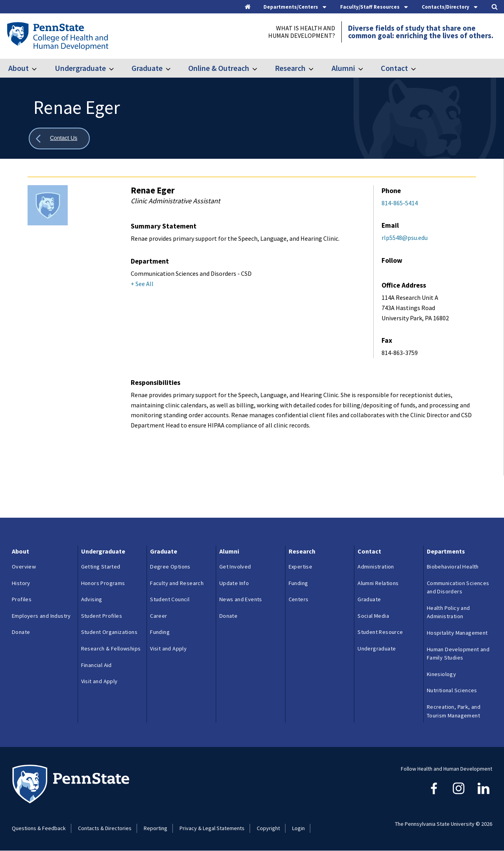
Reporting (156, 828)
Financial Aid (96, 665)
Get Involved (235, 567)
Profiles (22, 599)
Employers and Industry (41, 616)
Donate (21, 632)
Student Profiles (102, 616)
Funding (160, 632)
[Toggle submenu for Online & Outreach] (259, 68)
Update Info (234, 583)
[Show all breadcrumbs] (59, 138)
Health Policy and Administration (448, 612)
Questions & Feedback (39, 828)
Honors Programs (103, 583)
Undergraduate (80, 68)
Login (298, 828)
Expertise (301, 567)
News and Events (241, 599)
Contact (394, 68)
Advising (92, 599)
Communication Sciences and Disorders (458, 587)
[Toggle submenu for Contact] (418, 68)
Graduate (147, 68)
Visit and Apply (99, 681)
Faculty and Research (177, 583)
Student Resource (380, 632)
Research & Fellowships (111, 648)
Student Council (170, 599)
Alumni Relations (378, 583)
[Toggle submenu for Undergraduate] (116, 68)
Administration (376, 567)
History (21, 583)
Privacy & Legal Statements (212, 828)
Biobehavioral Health (453, 567)
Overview (24, 567)
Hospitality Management (457, 633)
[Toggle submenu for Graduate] (173, 68)
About (19, 68)
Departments (446, 551)
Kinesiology (441, 674)
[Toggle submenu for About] (39, 68)
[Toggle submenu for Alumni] (365, 68)
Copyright (268, 828)
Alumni (343, 68)
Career (158, 616)
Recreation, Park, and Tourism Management (454, 711)
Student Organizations (109, 632)
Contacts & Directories (105, 828)
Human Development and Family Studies (458, 654)
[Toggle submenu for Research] (316, 68)
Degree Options (170, 567)
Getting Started (101, 567)
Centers (299, 599)
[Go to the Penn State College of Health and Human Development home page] (57, 36)
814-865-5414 (400, 203)
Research (290, 68)
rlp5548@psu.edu (405, 238)
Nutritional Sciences (452, 690)
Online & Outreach (219, 68)
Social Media (373, 616)
